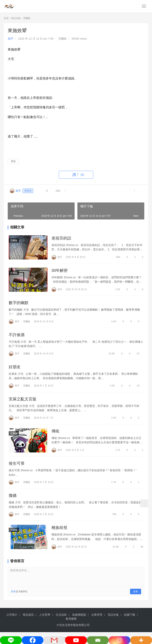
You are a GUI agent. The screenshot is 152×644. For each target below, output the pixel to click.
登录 (13, 592)
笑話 (13, 161)
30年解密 (60, 270)
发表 (136, 592)
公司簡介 (12, 615)
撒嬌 (13, 496)
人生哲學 (45, 615)
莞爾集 (63, 39)
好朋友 (15, 367)
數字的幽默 (19, 303)
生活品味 (61, 615)
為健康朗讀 (79, 615)
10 (136, 354)
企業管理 (97, 615)
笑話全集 (113, 615)
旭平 (10, 39)
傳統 (55, 431)
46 (140, 547)
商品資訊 (28, 615)
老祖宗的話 (61, 238)
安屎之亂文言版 (23, 399)
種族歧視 (59, 528)
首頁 (6, 18)
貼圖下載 (130, 615)
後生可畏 (17, 464)
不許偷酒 (17, 335)
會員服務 (71, 619)
